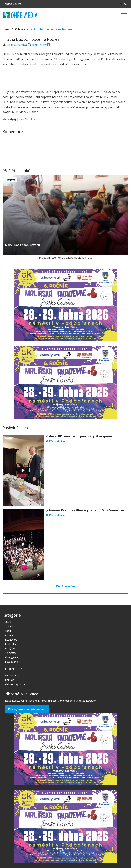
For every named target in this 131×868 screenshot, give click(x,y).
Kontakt (9, 680)
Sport (8, 631)
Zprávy (9, 626)
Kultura (20, 29)
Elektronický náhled (16, 684)
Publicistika (11, 644)
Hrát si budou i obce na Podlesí (51, 29)
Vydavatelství (12, 675)
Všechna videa (65, 586)
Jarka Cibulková (17, 45)
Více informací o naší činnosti (27, 709)
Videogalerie (12, 657)
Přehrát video (56, 441)
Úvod (6, 29)
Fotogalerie (11, 662)
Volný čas (10, 648)
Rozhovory (11, 640)
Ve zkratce (11, 653)
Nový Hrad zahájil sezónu (23, 245)
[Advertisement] (65, 79)
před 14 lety (39, 45)
